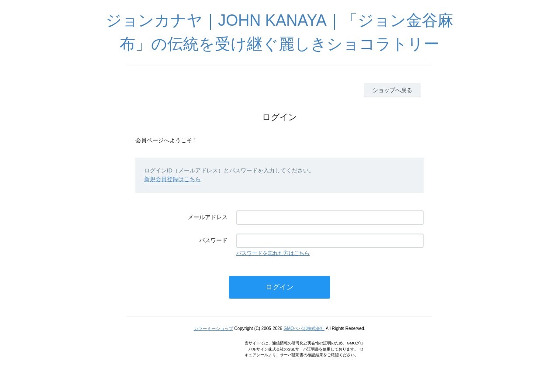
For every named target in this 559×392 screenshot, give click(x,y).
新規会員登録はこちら (173, 179)
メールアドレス (208, 217)
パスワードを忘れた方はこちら (273, 253)
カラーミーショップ (214, 328)
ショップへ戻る (392, 90)
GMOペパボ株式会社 (304, 328)
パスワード (213, 240)
